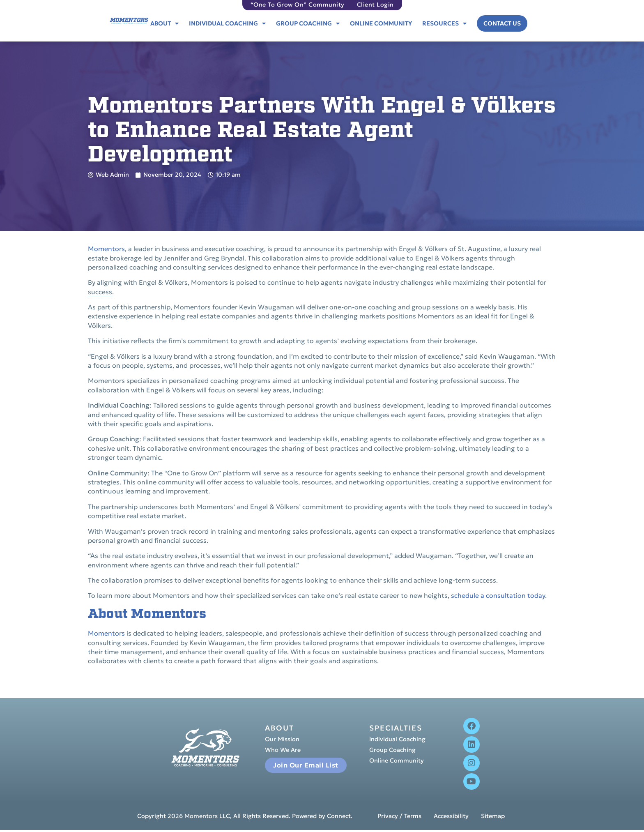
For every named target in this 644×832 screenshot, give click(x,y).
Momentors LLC (207, 816)
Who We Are (283, 750)
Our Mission (282, 740)
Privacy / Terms (399, 816)
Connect (339, 816)
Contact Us (502, 23)
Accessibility (451, 816)
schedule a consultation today (498, 595)
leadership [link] (305, 439)
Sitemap (493, 816)
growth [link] (250, 341)
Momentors (106, 249)
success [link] (100, 292)
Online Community (381, 23)
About (164, 23)
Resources (444, 23)
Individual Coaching (227, 23)
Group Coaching (308, 23)
